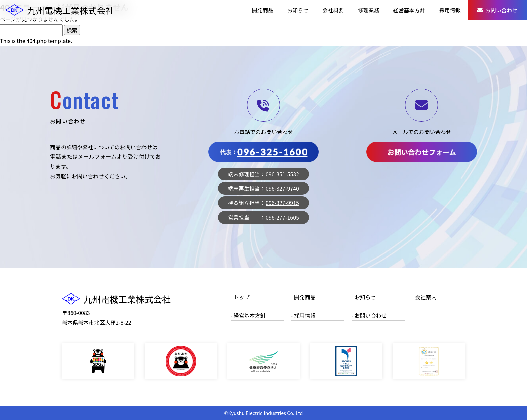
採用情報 (450, 10)
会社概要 (333, 10)
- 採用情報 (303, 315)
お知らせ (298, 10)
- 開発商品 (303, 297)
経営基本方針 (409, 10)
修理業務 (368, 10)
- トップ (240, 297)
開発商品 (262, 10)
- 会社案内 (424, 297)
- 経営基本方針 (248, 315)
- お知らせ (364, 297)
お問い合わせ (497, 10)
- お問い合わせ (369, 315)
